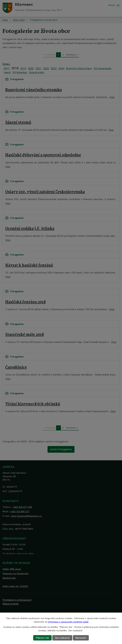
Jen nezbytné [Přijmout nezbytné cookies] (62, 638)
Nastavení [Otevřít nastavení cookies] (81, 638)
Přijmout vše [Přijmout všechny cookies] (42, 638)
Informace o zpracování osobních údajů (68, 622)
